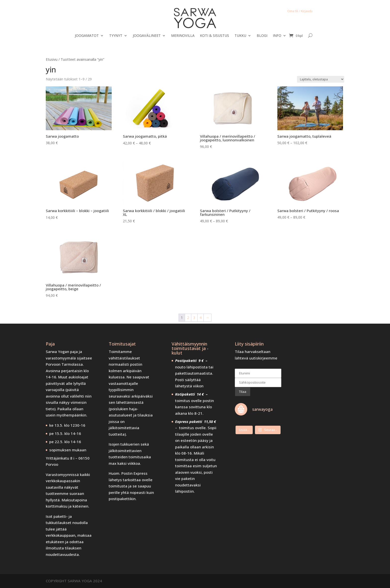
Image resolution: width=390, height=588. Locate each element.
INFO (277, 36)
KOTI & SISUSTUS (215, 36)
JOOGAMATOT (87, 36)
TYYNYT (116, 36)
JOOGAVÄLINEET (147, 36)
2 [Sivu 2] (188, 317)
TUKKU (240, 36)
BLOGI (262, 36)
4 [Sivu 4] (201, 317)
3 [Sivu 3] (194, 317)
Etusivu (52, 59)
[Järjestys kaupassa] (321, 79)
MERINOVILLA (183, 36)
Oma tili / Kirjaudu (300, 11)
